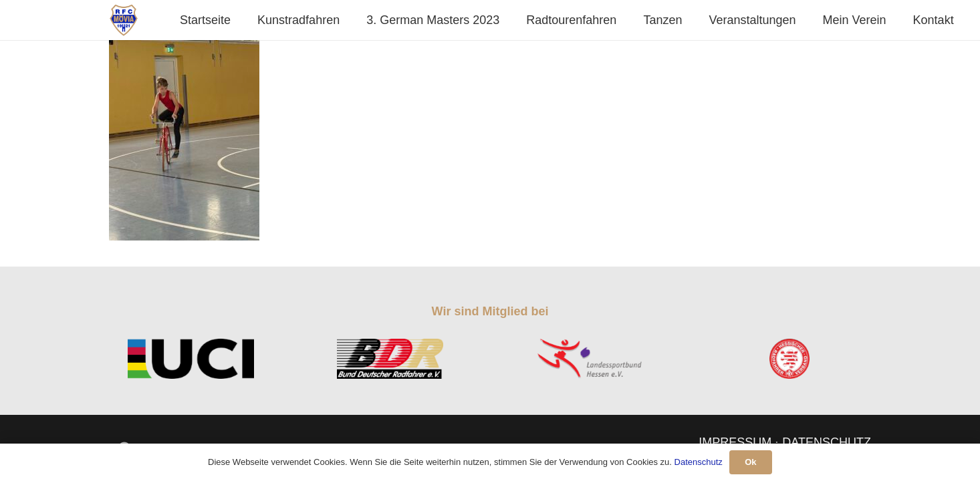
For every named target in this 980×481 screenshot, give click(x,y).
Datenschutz (699, 462)
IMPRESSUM (735, 442)
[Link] (124, 20)
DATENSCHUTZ (827, 442)
